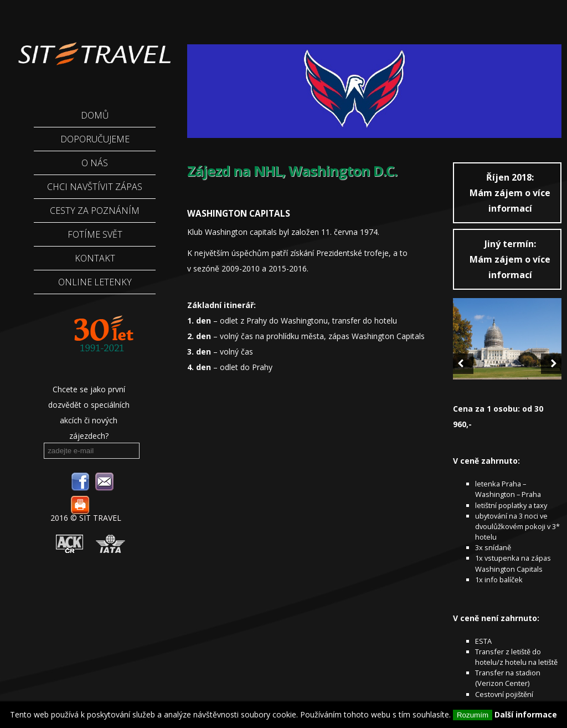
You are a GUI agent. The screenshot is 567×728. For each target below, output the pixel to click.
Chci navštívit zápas (95, 187)
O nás (95, 163)
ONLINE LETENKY (95, 282)
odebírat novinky (127, 450)
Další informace (526, 714)
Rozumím (473, 715)
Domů (95, 115)
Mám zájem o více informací (510, 193)
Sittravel (94, 47)
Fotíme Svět (95, 234)
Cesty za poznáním (95, 211)
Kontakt (95, 258)
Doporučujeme (95, 139)
